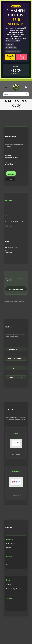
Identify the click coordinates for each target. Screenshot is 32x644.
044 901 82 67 (9, 165)
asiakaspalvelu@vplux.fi (12, 157)
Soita (10, 180)
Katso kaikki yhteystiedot (16, 290)
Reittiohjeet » (9, 556)
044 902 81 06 (9, 252)
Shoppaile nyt (10, 57)
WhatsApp (11, 174)
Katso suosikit (22, 57)
